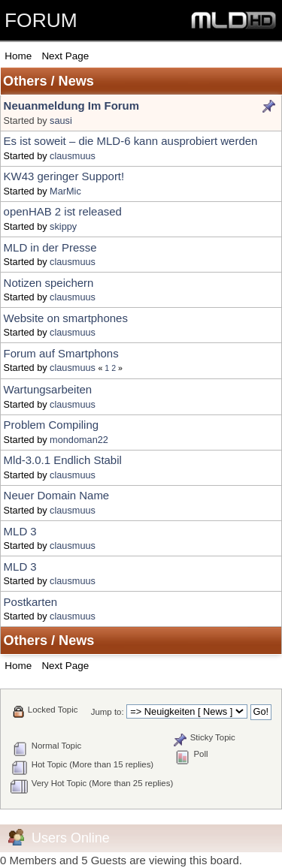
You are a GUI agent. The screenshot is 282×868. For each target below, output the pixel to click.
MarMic (65, 191)
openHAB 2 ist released (63, 211)
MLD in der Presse (50, 247)
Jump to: (108, 712)
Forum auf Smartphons (61, 353)
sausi (61, 121)
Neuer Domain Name (57, 495)
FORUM (41, 20)
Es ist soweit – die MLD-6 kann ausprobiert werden (131, 141)
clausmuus (73, 156)
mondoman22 (79, 440)
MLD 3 (20, 531)
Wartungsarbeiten (48, 389)
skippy (63, 226)
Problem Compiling (51, 425)
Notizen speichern (49, 283)
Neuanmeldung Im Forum (71, 105)
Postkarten (31, 602)
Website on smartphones (66, 318)
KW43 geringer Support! (64, 176)
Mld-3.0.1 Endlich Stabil (63, 460)
